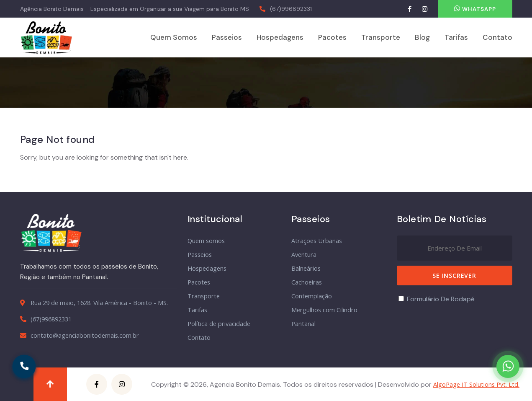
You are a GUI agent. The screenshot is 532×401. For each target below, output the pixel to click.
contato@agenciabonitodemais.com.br (85, 335)
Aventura (304, 255)
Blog (422, 37)
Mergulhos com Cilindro (324, 310)
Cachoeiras (307, 282)
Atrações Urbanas (317, 241)
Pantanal (303, 324)
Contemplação (312, 296)
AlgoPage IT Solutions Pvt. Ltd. (476, 384)
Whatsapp (475, 9)
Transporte (381, 37)
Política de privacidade (219, 324)
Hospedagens (280, 37)
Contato (497, 37)
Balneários (306, 268)
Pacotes (332, 37)
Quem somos (174, 37)
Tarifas (456, 37)
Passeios (227, 37)
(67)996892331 (291, 9)
